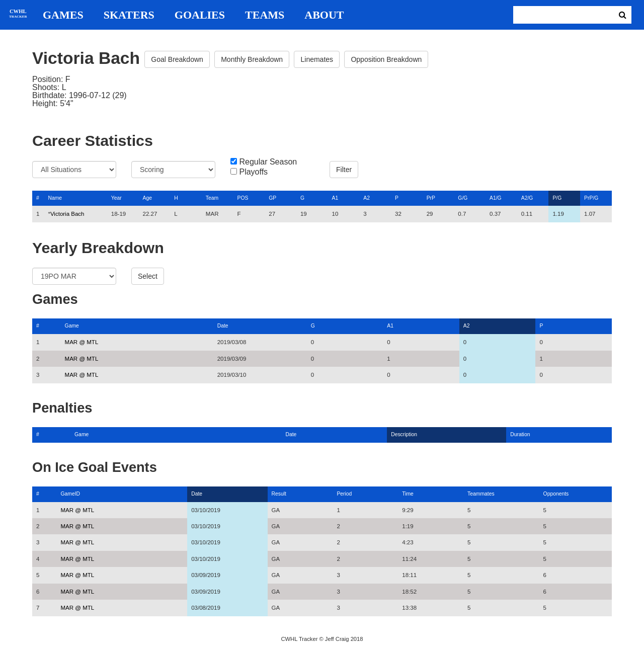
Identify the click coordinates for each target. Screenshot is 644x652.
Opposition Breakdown (386, 59)
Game (72, 326)
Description (404, 434)
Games (63, 15)
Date (223, 326)
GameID (70, 494)
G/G (463, 198)
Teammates (481, 494)
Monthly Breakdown (252, 59)
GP (272, 198)
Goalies (200, 15)
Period (344, 494)
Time (408, 494)
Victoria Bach (67, 214)
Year (116, 198)
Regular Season (268, 162)
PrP (431, 198)
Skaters (129, 15)
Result (279, 494)
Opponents (556, 494)
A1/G (496, 198)
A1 (335, 198)
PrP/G (591, 198)
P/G (557, 198)
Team (212, 198)
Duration (520, 434)
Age (147, 198)
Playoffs (253, 172)
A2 (367, 198)
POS (243, 198)
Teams (265, 15)
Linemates (317, 59)
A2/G (527, 198)
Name (55, 198)
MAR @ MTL (82, 342)
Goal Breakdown (177, 59)
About (324, 15)
